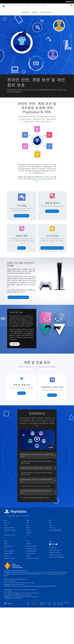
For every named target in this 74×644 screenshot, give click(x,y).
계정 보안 (35, 10)
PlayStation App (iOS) (55, 550)
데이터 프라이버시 (46, 10)
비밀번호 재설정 (8, 552)
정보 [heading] (5, 518)
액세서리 (29, 531)
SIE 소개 (6, 521)
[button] (22, 214)
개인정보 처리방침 (35, 602)
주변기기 (27, 5)
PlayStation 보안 (8, 544)
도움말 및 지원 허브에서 (39, 177)
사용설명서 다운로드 (9, 556)
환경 (50, 521)
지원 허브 (7, 542)
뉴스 (33, 5)
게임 (7, 5)
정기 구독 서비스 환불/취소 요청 (64, 602)
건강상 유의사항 (31, 552)
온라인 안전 (26, 10)
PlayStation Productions (10, 528)
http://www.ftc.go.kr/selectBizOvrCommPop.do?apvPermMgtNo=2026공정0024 (34, 584)
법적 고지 (28, 602)
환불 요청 (7, 554)
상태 (5, 547)
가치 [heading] (50, 518)
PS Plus (21, 5)
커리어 (6, 523)
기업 (5, 531)
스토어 (38, 5)
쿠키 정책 (50, 602)
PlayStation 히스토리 (10, 533)
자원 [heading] (28, 539)
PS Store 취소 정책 (32, 544)
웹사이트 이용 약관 (43, 602)
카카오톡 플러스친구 (54, 548)
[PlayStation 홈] (3, 5)
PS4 (16, 5)
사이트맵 (54, 602)
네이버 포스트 (53, 546)
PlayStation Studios (9, 526)
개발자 (28, 554)
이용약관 (29, 542)
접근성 (51, 523)
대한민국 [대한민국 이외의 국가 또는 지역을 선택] (9, 602)
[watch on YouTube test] (50, 445)
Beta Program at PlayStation (56, 555)
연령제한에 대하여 (31, 549)
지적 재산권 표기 (31, 547)
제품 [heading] (28, 518)
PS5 (11, 5)
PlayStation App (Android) (56, 553)
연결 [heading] (50, 539)
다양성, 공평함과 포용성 (55, 528)
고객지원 (44, 5)
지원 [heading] (5, 539)
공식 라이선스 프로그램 (33, 556)
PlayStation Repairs (9, 549)
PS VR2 (29, 526)
